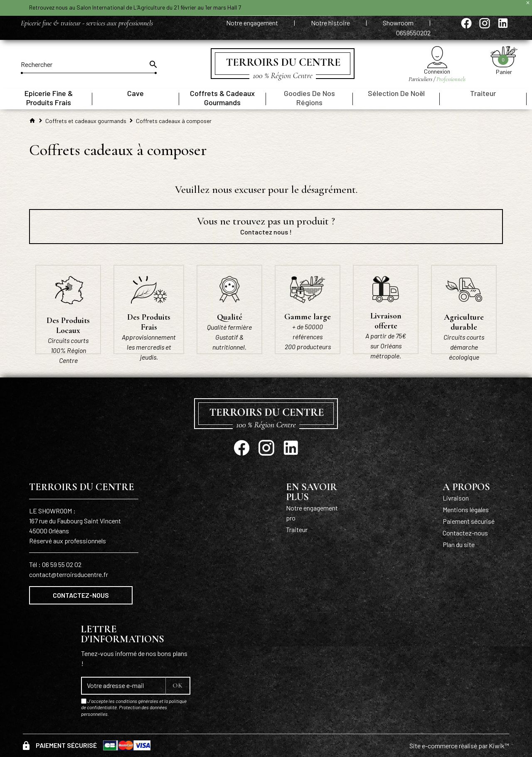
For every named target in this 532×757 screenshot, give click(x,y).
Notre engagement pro (312, 513)
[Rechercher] (89, 64)
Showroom (399, 23)
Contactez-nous (81, 595)
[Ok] (153, 64)
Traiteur (297, 529)
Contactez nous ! (266, 232)
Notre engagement (253, 23)
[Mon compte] (437, 57)
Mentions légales (466, 509)
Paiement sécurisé (469, 521)
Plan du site (459, 544)
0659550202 (413, 33)
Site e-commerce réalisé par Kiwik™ (459, 746)
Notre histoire (331, 23)
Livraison (456, 498)
